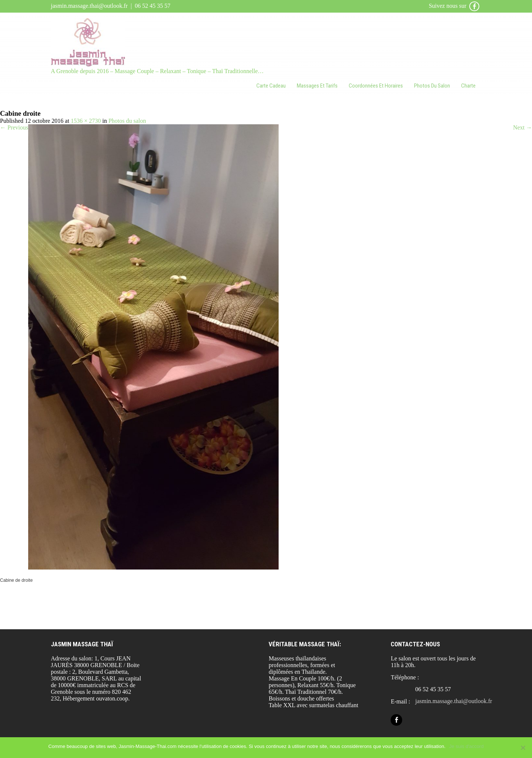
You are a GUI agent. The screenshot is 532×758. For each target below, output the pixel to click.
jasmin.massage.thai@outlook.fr (89, 6)
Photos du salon (432, 86)
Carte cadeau (271, 86)
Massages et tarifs (317, 86)
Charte (468, 86)
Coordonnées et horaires (376, 86)
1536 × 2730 (86, 121)
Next (523, 127)
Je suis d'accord (467, 746)
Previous (14, 127)
